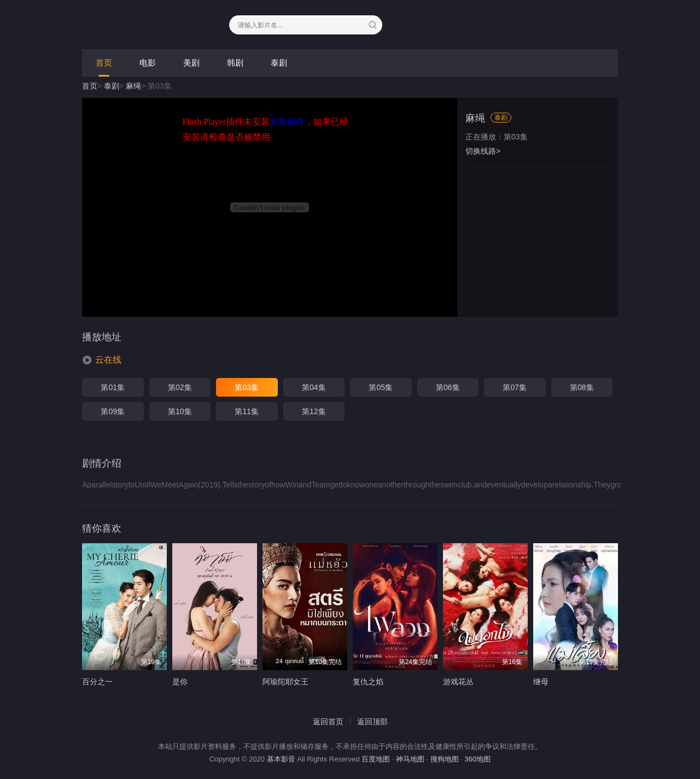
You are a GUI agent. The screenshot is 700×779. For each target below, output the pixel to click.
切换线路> (483, 151)
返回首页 (328, 722)
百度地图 (376, 759)
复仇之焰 (368, 682)
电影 (148, 63)
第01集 (113, 387)
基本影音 (281, 759)
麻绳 (133, 86)
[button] (102, 360)
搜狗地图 (445, 759)
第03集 (247, 387)
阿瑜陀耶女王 (285, 682)
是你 (180, 682)
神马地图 (410, 759)
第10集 (180, 411)
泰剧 (279, 63)
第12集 (314, 411)
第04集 (314, 387)
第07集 (515, 387)
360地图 (478, 759)
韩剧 (235, 63)
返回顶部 (372, 722)
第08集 (582, 387)
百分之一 (97, 682)
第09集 (113, 411)
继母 (541, 682)
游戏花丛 (458, 682)
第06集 (448, 387)
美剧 (191, 63)
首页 (104, 63)
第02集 (180, 387)
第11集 (247, 411)
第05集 (381, 387)
